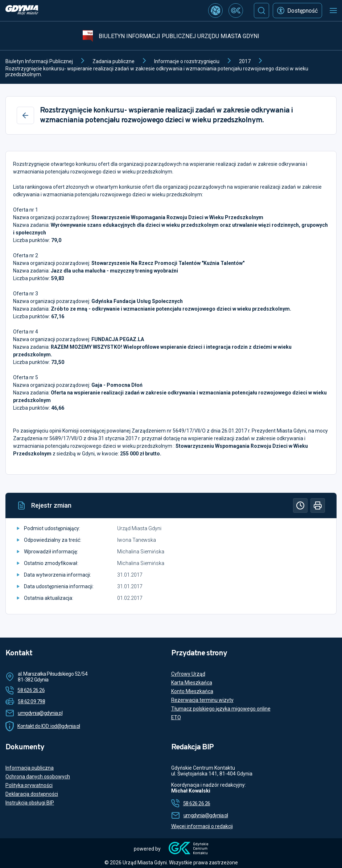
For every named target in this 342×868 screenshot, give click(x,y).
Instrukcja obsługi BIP (30, 803)
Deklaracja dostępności (32, 794)
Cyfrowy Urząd (188, 674)
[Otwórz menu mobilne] (333, 11)
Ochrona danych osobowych (38, 777)
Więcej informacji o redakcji (202, 826)
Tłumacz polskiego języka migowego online (221, 709)
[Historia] (300, 505)
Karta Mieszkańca (192, 683)
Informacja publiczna (30, 768)
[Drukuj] (318, 505)
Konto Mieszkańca (192, 691)
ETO (176, 717)
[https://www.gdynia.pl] (22, 11)
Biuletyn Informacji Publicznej (39, 61)
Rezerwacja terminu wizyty (202, 700)
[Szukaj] (261, 11)
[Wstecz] (25, 115)
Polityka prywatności (29, 785)
